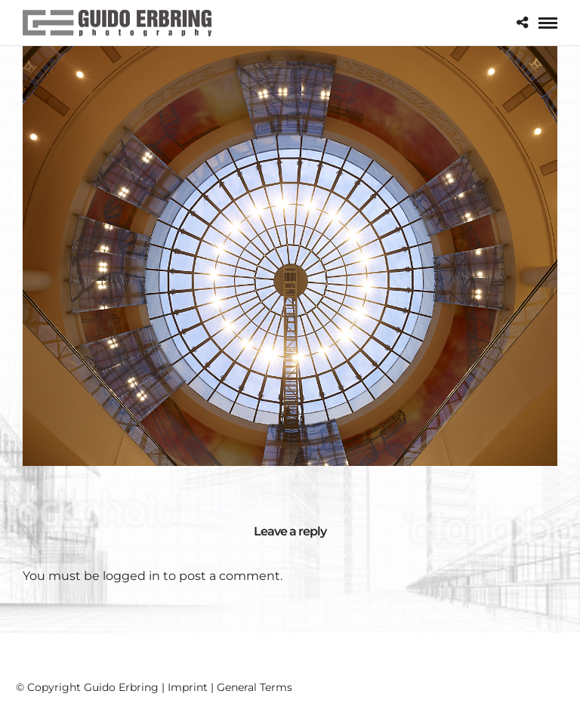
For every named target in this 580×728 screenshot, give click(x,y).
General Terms (255, 687)
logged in (131, 576)
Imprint (188, 687)
